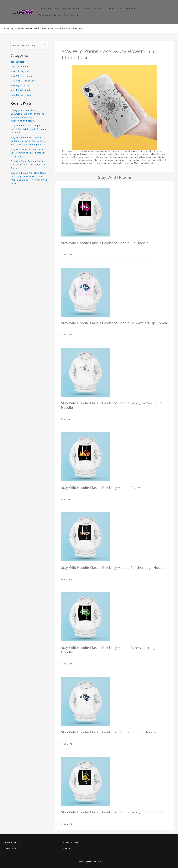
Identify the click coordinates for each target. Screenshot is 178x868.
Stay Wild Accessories (19, 28)
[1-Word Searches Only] (26, 45)
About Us (68, 848)
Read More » (67, 255)
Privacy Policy (10, 848)
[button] (99, 9)
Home (6, 28)
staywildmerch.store (93, 862)
